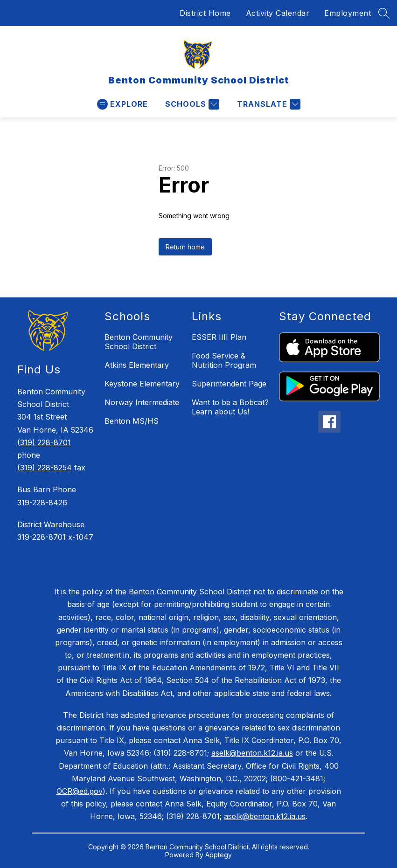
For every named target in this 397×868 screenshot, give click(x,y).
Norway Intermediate (142, 402)
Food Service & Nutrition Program (224, 360)
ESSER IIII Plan (219, 337)
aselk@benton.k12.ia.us (252, 753)
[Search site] (384, 13)
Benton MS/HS (132, 421)
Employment (348, 13)
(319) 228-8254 (45, 468)
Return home (185, 247)
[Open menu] (122, 104)
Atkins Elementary (137, 365)
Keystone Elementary (142, 384)
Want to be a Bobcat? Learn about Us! (230, 407)
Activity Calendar (278, 13)
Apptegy (219, 855)
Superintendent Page (229, 384)
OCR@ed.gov (80, 791)
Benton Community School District (139, 342)
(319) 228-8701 (44, 442)
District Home (205, 13)
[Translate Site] (268, 104)
